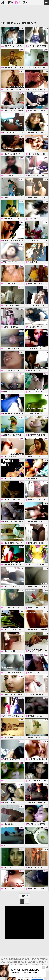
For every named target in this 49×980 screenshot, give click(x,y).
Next (25, 896)
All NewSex (14, 3)
